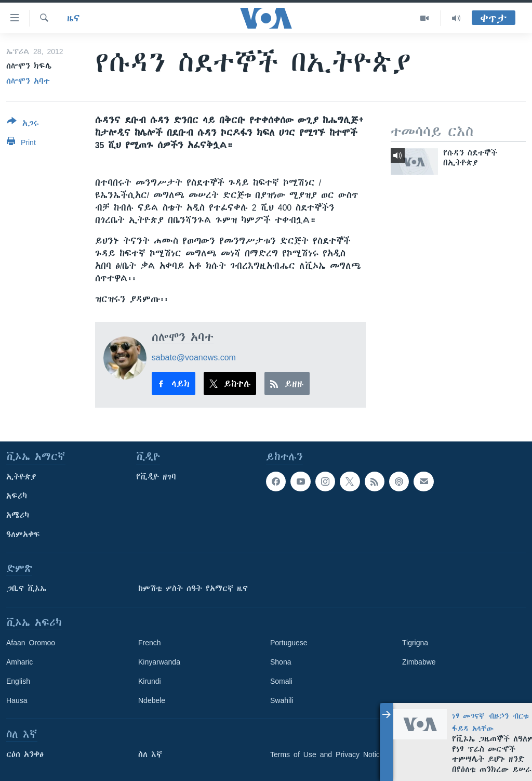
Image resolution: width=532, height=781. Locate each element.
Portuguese (289, 643)
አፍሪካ (17, 496)
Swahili (282, 700)
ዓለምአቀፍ (23, 535)
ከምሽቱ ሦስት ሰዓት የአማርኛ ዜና (193, 589)
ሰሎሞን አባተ (28, 81)
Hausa (17, 700)
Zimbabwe (419, 662)
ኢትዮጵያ (21, 477)
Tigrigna (415, 643)
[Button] (23, 124)
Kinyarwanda (159, 662)
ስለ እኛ (150, 754)
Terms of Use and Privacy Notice (327, 754)
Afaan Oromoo (31, 643)
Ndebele (152, 700)
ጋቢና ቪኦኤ (26, 589)
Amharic (19, 662)
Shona (281, 662)
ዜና (74, 18)
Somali (281, 681)
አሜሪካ (18, 515)
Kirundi (150, 681)
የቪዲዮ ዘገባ (156, 477)
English (18, 681)
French (150, 643)
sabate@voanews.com (194, 357)
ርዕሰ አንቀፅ (25, 754)
